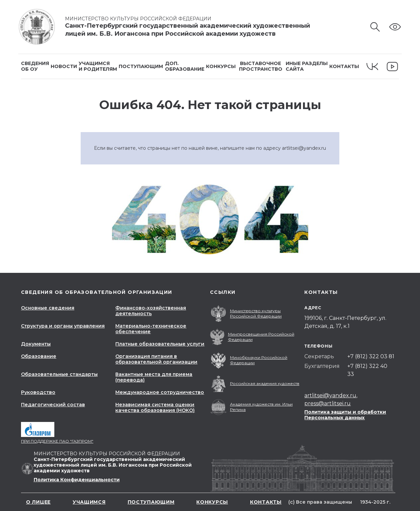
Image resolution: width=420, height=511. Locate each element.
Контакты (344, 66)
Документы (36, 344)
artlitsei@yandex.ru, (331, 395)
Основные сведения (48, 308)
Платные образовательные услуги (160, 344)
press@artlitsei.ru (327, 403)
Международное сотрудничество (160, 392)
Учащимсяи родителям (98, 66)
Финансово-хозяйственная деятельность (151, 311)
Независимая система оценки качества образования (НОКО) (155, 407)
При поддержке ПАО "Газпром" (57, 441)
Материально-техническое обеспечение (151, 329)
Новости (64, 66)
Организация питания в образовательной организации (156, 359)
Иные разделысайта (307, 66)
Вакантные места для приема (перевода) (154, 377)
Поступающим (141, 66)
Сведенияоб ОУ (35, 66)
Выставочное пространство (261, 66)
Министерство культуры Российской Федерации (141, 19)
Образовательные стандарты (59, 374)
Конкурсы (221, 66)
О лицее (38, 502)
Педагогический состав (53, 405)
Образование (39, 356)
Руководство (38, 392)
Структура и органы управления (63, 326)
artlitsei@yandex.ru (304, 148)
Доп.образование (185, 66)
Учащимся (89, 502)
